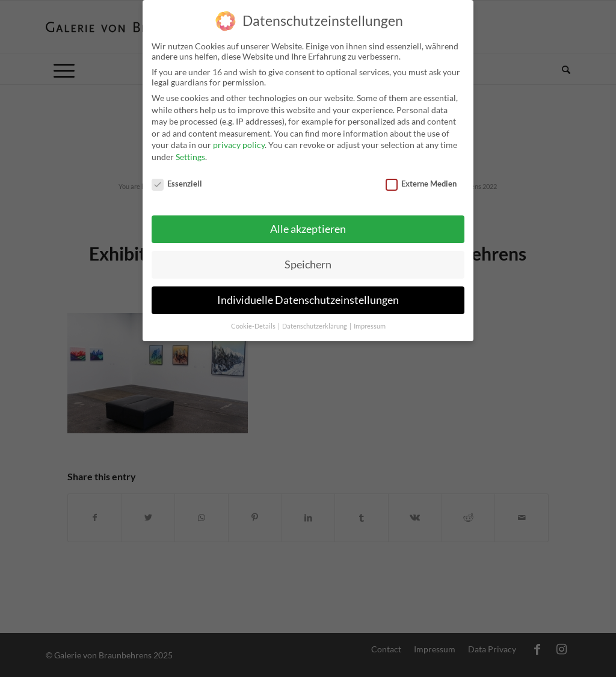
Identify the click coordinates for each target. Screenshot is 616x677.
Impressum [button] (370, 321)
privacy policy (239, 139)
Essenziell (177, 178)
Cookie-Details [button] (254, 321)
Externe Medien (421, 178)
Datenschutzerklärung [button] (315, 321)
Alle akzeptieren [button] (308, 224)
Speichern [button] (308, 259)
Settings (190, 151)
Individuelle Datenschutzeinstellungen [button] (308, 295)
